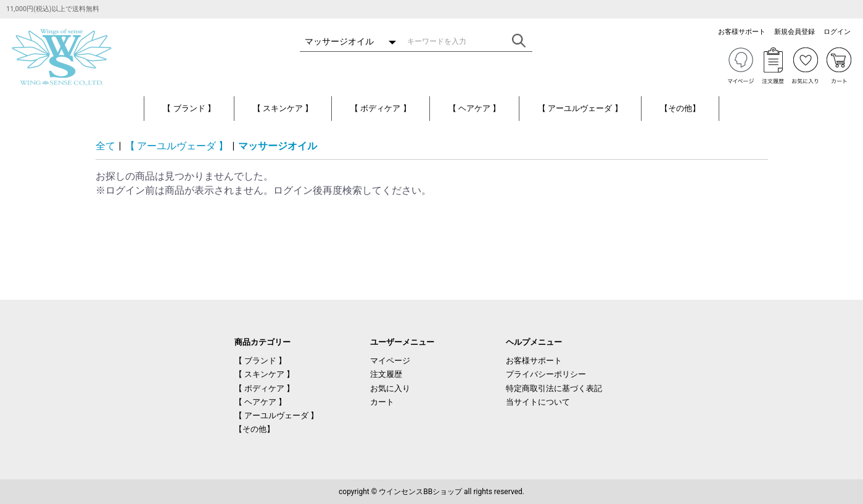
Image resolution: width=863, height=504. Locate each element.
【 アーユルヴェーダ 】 (580, 108)
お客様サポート (534, 361)
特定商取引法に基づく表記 (554, 388)
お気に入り (390, 388)
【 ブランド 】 (189, 108)
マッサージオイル (278, 146)
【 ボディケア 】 (380, 108)
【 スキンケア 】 (283, 108)
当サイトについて (538, 402)
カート (382, 402)
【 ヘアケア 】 (474, 108)
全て (105, 146)
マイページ (390, 361)
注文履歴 (386, 374)
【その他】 (680, 108)
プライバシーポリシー (546, 374)
